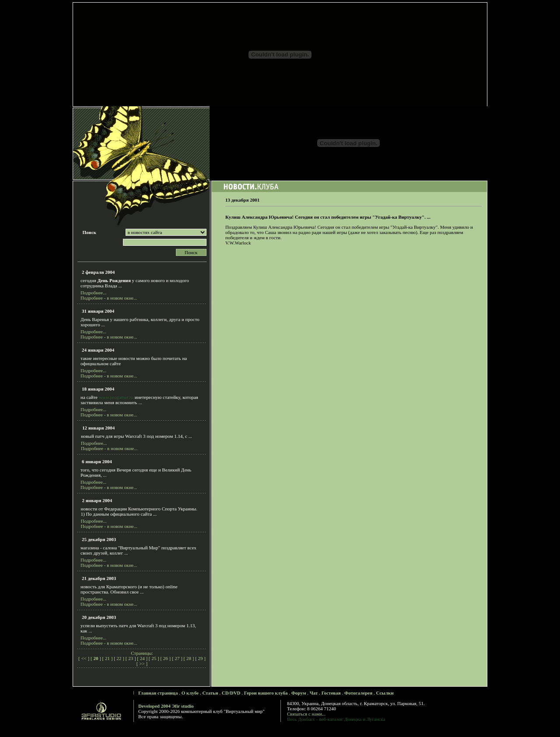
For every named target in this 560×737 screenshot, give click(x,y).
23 (131, 658)
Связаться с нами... (306, 714)
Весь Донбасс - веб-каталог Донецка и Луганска (336, 719)
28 (189, 658)
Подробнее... (93, 293)
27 (177, 658)
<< (84, 658)
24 (142, 658)
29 (201, 658)
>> (142, 664)
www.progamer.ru (116, 397)
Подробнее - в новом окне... (109, 298)
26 (166, 658)
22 (119, 658)
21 (107, 658)
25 (154, 658)
